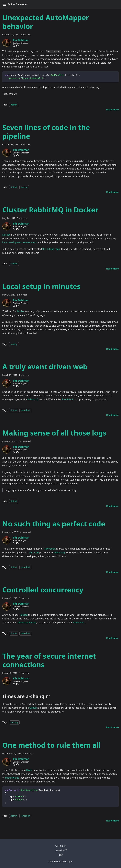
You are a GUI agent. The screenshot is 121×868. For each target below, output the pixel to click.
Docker (6, 235)
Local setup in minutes (41, 286)
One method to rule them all (51, 745)
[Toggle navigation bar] (4, 4)
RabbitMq (60, 553)
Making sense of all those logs (54, 433)
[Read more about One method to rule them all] (112, 821)
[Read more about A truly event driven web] (112, 415)
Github (33, 708)
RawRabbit (68, 399)
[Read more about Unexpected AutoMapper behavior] (112, 110)
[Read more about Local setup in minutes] (112, 349)
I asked (24, 615)
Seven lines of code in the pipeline (46, 132)
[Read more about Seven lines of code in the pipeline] (112, 192)
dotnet (14, 105)
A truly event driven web (45, 367)
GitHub (60, 846)
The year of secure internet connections (49, 660)
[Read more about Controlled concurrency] (112, 638)
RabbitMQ (33, 399)
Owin (29, 770)
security (14, 722)
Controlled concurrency (43, 590)
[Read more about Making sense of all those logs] (112, 506)
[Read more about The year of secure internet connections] (112, 727)
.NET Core (34, 553)
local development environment (20, 242)
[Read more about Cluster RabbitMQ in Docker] (112, 269)
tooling (24, 187)
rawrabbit (25, 410)
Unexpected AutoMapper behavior (46, 22)
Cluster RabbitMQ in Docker (50, 210)
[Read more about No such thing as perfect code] (112, 572)
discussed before (27, 622)
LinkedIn (60, 850)
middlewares (12, 778)
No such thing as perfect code (54, 524)
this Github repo (51, 249)
